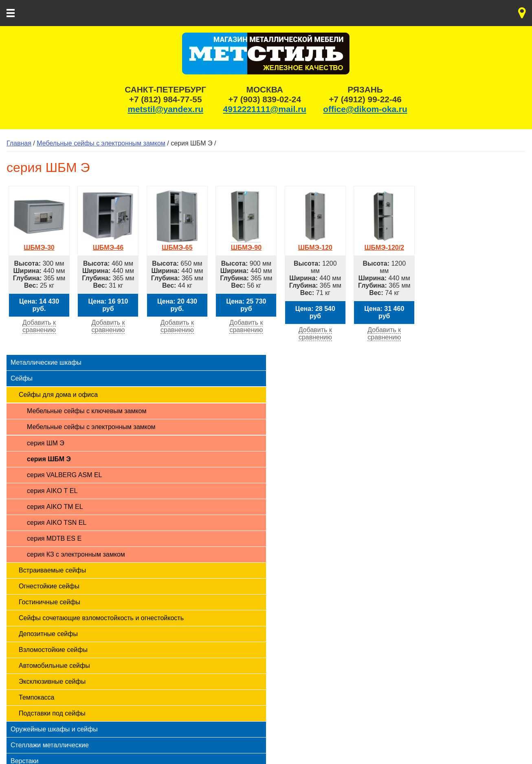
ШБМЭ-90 (246, 244)
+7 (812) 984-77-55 (166, 99)
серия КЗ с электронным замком (76, 554)
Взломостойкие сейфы (53, 650)
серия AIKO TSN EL (57, 523)
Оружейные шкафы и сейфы (54, 729)
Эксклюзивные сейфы (52, 681)
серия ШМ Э (46, 443)
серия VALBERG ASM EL (65, 475)
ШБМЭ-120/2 (384, 244)
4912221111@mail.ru (265, 109)
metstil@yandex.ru (165, 109)
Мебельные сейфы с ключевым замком (87, 411)
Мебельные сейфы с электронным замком (101, 143)
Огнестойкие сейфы (49, 586)
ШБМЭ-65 (177, 244)
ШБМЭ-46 (108, 244)
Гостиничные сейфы (49, 602)
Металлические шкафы (46, 362)
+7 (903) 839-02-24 (265, 99)
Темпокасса (36, 697)
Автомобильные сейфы (54, 666)
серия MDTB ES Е (54, 538)
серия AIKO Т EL (52, 491)
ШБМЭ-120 (315, 244)
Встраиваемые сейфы (52, 570)
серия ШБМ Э (49, 459)
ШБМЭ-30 (39, 244)
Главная (19, 143)
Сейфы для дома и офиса (58, 395)
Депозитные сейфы (48, 634)
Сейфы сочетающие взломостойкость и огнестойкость (101, 618)
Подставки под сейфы (52, 713)
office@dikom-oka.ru (365, 109)
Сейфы (22, 378)
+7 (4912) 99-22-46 (365, 99)
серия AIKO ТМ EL (55, 507)
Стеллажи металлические (50, 745)
